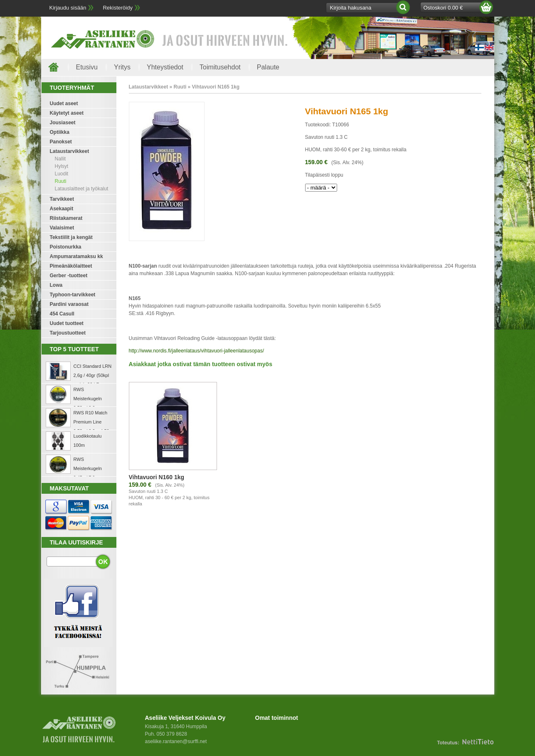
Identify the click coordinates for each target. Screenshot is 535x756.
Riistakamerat (66, 218)
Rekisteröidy (118, 8)
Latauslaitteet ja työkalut (82, 189)
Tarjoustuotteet (68, 333)
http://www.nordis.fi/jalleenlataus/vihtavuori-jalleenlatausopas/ (197, 351)
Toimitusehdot (220, 67)
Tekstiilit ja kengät (71, 237)
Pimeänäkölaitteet (71, 266)
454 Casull (62, 314)
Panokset (61, 142)
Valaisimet (62, 228)
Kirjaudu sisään (68, 8)
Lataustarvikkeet (70, 151)
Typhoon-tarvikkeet (73, 295)
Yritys (122, 67)
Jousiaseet (63, 123)
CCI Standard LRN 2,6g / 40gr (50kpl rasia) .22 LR (93, 375)
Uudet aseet (64, 103)
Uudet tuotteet (67, 323)
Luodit (62, 174)
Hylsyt (62, 166)
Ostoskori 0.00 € (443, 8)
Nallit (60, 159)
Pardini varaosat (69, 304)
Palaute (268, 67)
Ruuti (61, 181)
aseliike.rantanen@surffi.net (176, 741)
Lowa (56, 285)
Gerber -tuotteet (69, 276)
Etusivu (87, 67)
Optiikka (60, 132)
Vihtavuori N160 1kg (157, 477)
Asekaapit (62, 209)
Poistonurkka (66, 247)
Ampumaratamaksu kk (76, 256)
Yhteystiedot (165, 67)
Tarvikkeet (62, 199)
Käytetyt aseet (67, 113)
